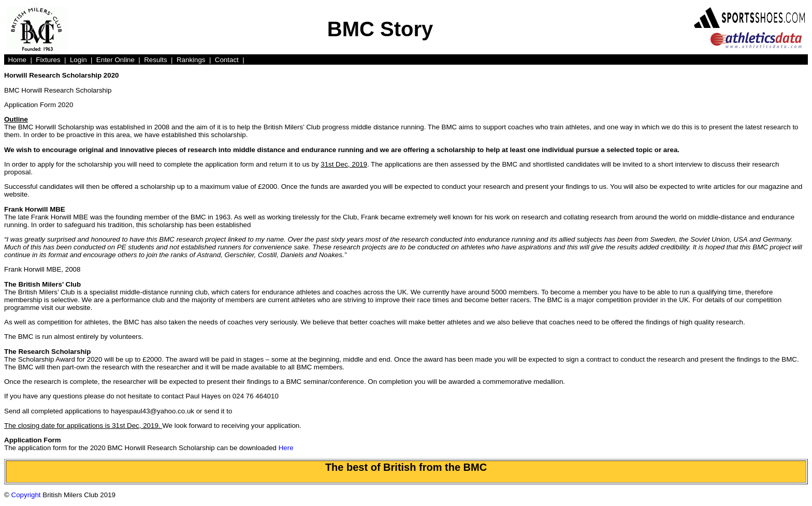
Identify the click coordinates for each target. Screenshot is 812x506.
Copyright (26, 495)
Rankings (191, 60)
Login (78, 60)
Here (286, 448)
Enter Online (115, 60)
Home (17, 60)
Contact (227, 60)
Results (155, 60)
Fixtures (48, 60)
